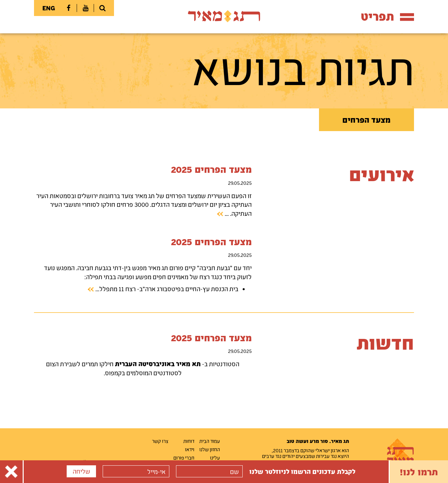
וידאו (190, 449)
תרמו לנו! (419, 472)
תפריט (387, 16)
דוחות (189, 441)
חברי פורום (184, 458)
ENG (49, 8)
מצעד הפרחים (366, 120)
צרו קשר (160, 441)
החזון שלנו (210, 449)
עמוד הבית (210, 441)
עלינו (215, 458)
